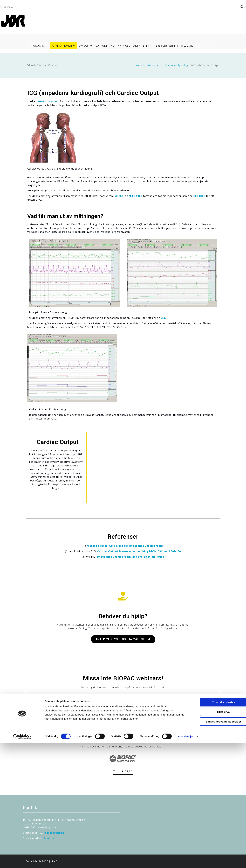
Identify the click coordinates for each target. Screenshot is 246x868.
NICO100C (136, 196)
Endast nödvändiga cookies (218, 846)
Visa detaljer (186, 861)
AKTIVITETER (143, 46)
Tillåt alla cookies (217, 827)
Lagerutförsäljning (167, 46)
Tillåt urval (218, 837)
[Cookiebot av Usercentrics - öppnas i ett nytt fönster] (22, 861)
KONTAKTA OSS (120, 46)
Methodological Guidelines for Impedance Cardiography (125, 546)
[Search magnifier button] (242, 7)
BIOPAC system (49, 101)
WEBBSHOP (188, 46)
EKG (163, 318)
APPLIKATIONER (64, 46)
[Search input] (121, 7)
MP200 (119, 196)
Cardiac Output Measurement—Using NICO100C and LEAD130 (139, 551)
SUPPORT (102, 46)
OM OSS (86, 46)
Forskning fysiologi (177, 65)
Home (136, 65)
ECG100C (199, 196)
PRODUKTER (39, 46)
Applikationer (151, 65)
